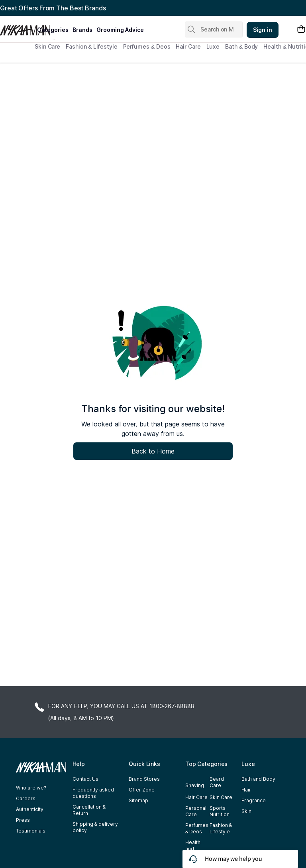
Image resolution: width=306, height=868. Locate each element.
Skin (246, 811)
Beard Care (217, 782)
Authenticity (30, 809)
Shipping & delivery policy (95, 827)
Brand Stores (144, 779)
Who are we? (31, 788)
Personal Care (196, 811)
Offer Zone (142, 790)
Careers (26, 798)
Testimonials (31, 831)
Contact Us (85, 779)
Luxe (213, 46)
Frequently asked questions (93, 793)
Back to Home (153, 451)
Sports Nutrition (220, 811)
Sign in (263, 30)
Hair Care (188, 46)
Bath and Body (258, 779)
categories (53, 30)
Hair (246, 790)
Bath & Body (241, 46)
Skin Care (47, 46)
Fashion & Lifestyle (91, 46)
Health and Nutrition (195, 849)
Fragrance (254, 800)
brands (82, 30)
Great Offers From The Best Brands (53, 8)
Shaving (195, 785)
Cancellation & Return (89, 810)
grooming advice (120, 30)
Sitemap (138, 800)
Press (23, 820)
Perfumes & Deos (147, 46)
